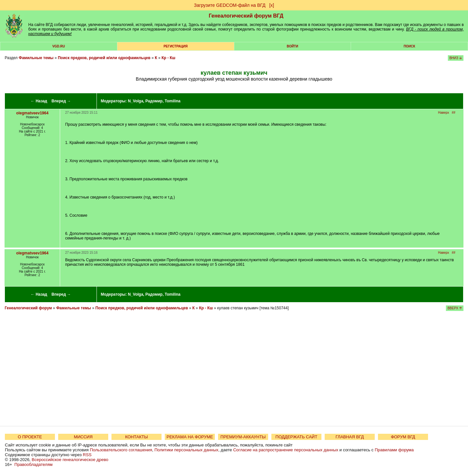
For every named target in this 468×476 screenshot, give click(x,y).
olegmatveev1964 (32, 113)
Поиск (409, 46)
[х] (272, 5)
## (454, 113)
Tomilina (173, 101)
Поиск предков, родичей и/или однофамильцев (104, 58)
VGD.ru (59, 46)
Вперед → (61, 101)
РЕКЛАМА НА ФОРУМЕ (190, 437)
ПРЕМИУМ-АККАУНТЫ (243, 437)
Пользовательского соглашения (121, 450)
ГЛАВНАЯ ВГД (350, 437)
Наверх (444, 113)
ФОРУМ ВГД (403, 437)
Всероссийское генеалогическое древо (70, 460)
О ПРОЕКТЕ (30, 437)
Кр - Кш (169, 58)
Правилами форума (394, 450)
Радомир (154, 101)
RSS (87, 455)
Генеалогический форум (28, 308)
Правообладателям (33, 464)
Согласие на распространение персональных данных (286, 450)
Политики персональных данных (186, 450)
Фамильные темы (36, 58)
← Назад (39, 101)
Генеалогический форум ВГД (246, 16)
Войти (292, 46)
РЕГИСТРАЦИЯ (175, 46)
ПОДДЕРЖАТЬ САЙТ (297, 437)
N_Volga (135, 101)
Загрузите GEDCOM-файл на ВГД (230, 5)
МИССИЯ (83, 437)
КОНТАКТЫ (136, 437)
